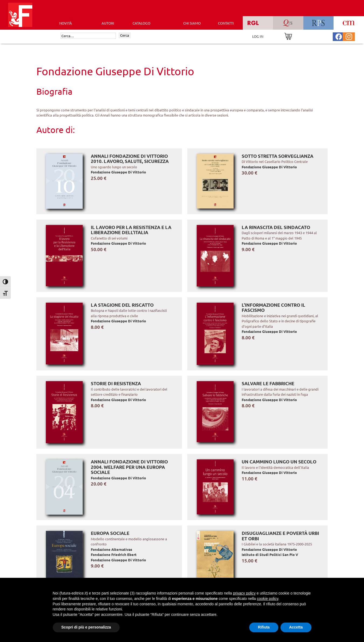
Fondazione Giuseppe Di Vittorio (118, 172)
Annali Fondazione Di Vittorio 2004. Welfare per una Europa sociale (129, 467)
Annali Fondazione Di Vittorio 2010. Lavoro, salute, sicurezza (130, 159)
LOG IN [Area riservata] (258, 36)
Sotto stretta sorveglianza (278, 156)
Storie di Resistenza (116, 383)
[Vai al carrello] (288, 36)
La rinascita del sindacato (276, 227)
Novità (66, 23)
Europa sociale (110, 533)
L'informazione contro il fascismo (273, 308)
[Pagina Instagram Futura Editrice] (349, 36)
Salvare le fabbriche (268, 383)
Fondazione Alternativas (111, 549)
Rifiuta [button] (264, 627)
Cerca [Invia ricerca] (125, 35)
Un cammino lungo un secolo (279, 462)
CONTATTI (226, 23)
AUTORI (108, 23)
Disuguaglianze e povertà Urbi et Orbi (280, 536)
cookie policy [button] (267, 599)
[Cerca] (88, 36)
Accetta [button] (296, 627)
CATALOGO (141, 23)
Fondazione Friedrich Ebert (114, 554)
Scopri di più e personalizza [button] (86, 627)
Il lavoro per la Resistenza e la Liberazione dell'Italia (131, 230)
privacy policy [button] (244, 593)
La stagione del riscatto (122, 305)
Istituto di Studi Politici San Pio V (270, 554)
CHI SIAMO (192, 23)
